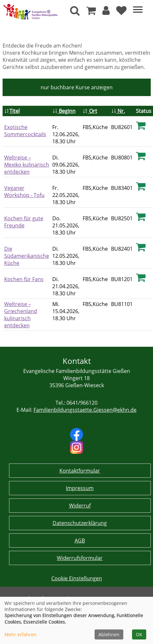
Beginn (64, 111)
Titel (12, 111)
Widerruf (80, 506)
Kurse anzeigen (77, 87)
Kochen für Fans (24, 279)
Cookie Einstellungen (77, 578)
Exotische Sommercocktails (25, 131)
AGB (80, 540)
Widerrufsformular (80, 558)
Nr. (118, 111)
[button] (106, 12)
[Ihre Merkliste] (121, 12)
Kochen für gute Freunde (24, 222)
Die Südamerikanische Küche (27, 256)
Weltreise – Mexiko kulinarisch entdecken (27, 165)
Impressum (80, 488)
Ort (90, 111)
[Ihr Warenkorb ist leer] (91, 12)
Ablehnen (109, 634)
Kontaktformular (80, 471)
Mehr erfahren (20, 634)
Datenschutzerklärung (80, 523)
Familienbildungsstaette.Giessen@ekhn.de (85, 410)
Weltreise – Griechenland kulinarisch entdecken (21, 315)
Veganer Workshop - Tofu (24, 191)
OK (139, 634)
